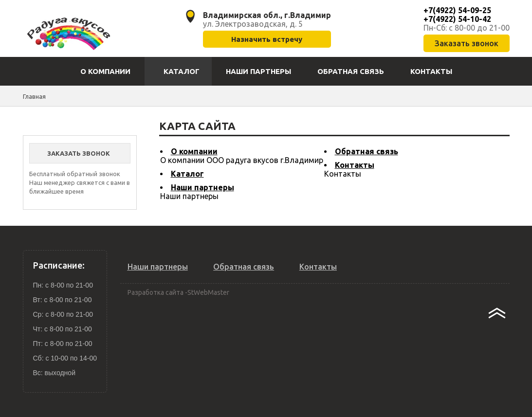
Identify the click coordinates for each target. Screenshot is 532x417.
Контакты (355, 165)
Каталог (187, 174)
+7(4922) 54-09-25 (457, 10)
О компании (194, 151)
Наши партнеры (202, 187)
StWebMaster (208, 292)
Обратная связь (367, 151)
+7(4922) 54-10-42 (457, 19)
